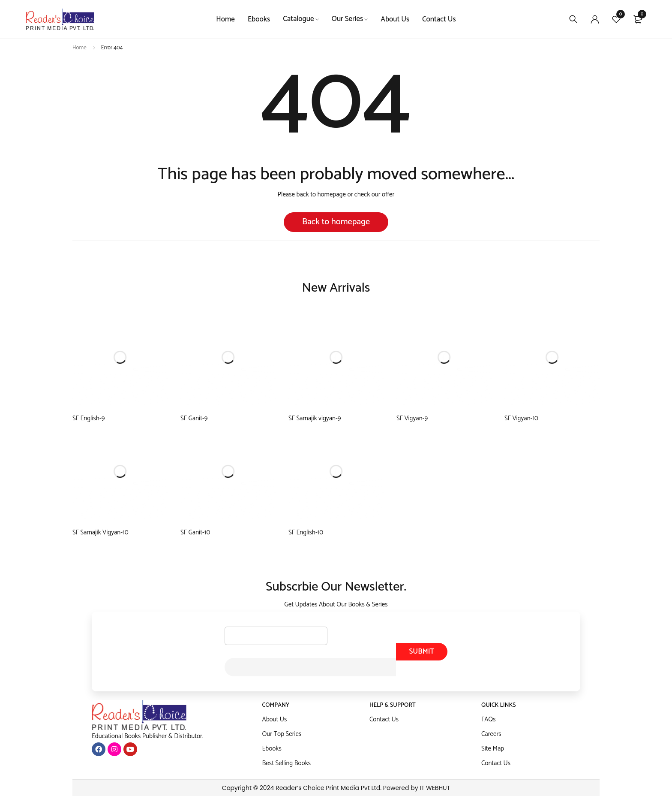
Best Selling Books (287, 763)
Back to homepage (336, 222)
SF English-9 (88, 419)
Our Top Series (282, 734)
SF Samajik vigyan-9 (315, 419)
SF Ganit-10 (195, 533)
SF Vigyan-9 (412, 419)
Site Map (493, 749)
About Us (275, 719)
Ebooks (272, 749)
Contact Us (384, 719)
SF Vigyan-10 (521, 419)
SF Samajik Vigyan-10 (100, 533)
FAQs (489, 719)
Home (79, 48)
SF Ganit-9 (194, 419)
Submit (421, 651)
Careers (491, 734)
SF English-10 (306, 533)
